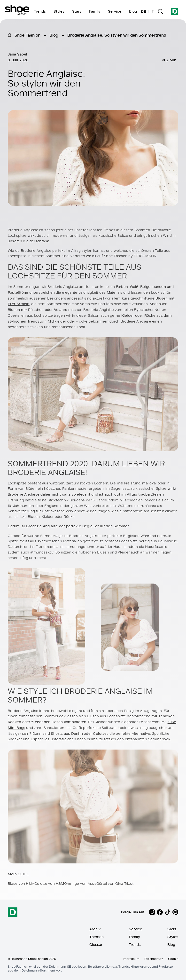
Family (95, 11)
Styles (59, 11)
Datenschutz (154, 959)
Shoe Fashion (27, 35)
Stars (77, 11)
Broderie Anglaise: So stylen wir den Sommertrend (117, 35)
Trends (40, 11)
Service (115, 11)
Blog (133, 11)
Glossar (96, 944)
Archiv (95, 929)
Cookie (173, 959)
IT (152, 11)
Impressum (131, 959)
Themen (97, 937)
